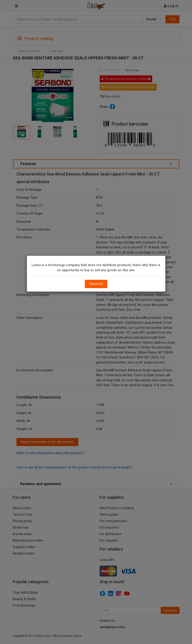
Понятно (96, 284)
